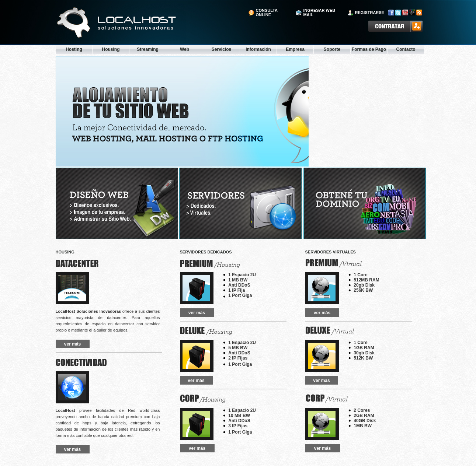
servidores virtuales (331, 252)
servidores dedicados (206, 252)
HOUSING (65, 252)
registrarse (370, 13)
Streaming (148, 49)
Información (258, 49)
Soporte (332, 49)
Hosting (74, 49)
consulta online (267, 13)
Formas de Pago (369, 49)
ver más (72, 344)
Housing (111, 49)
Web (185, 49)
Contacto (406, 49)
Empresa (295, 49)
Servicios (221, 49)
